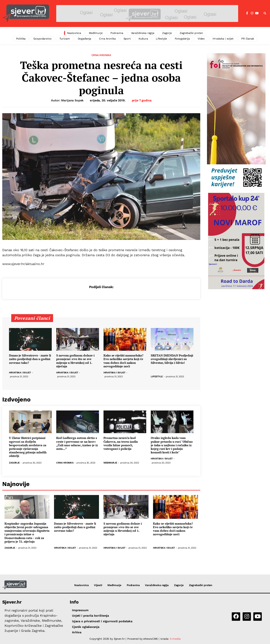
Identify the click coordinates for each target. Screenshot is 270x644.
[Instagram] (252, 13)
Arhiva (77, 632)
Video (201, 39)
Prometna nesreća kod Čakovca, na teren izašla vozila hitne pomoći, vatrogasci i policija (121, 443)
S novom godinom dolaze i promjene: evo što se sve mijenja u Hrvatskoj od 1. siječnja (75, 361)
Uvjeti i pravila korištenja (90, 616)
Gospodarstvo (42, 39)
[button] (265, 13)
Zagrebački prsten (191, 33)
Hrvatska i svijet (223, 39)
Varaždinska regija (143, 33)
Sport (127, 39)
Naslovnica (74, 33)
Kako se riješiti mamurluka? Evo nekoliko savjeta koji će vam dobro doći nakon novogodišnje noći (123, 361)
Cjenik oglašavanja (86, 627)
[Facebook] (247, 13)
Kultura (143, 39)
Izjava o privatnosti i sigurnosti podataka (102, 621)
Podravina (117, 33)
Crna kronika (107, 39)
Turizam (65, 39)
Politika (21, 39)
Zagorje (167, 33)
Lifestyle (161, 39)
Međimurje (96, 33)
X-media (175, 639)
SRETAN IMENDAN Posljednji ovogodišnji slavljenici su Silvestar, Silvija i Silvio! (172, 359)
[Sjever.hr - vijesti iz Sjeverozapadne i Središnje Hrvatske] (26, 13)
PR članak (248, 39)
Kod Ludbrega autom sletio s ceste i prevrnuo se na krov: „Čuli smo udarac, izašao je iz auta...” (77, 443)
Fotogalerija (182, 39)
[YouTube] (257, 13)
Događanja (85, 39)
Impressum (80, 610)
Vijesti (98, 585)
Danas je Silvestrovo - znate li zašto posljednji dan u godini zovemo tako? (30, 359)
